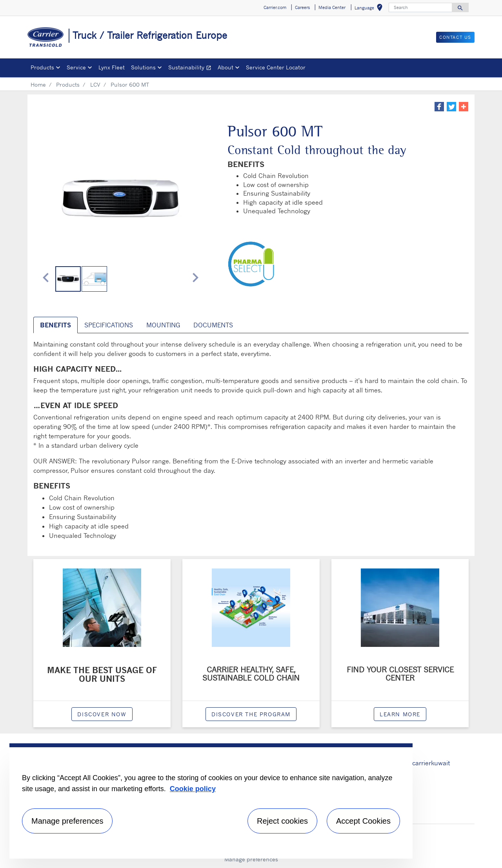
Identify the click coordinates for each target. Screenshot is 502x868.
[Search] (420, 7)
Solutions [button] (143, 67)
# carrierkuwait (428, 763)
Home (38, 84)
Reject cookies (282, 821)
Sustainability (191, 68)
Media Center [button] (332, 7)
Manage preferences (251, 859)
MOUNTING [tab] (163, 325)
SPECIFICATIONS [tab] (109, 325)
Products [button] (42, 67)
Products (68, 84)
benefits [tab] (55, 325)
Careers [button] (302, 7)
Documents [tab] (213, 325)
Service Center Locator (276, 67)
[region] (211, 801)
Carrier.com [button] (275, 7)
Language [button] (370, 9)
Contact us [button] (455, 37)
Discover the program (251, 714)
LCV (95, 84)
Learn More (400, 714)
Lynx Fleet (112, 67)
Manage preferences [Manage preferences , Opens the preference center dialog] (67, 821)
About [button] (226, 67)
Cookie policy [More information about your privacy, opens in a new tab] (193, 789)
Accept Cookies (363, 821)
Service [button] (76, 67)
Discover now (102, 714)
